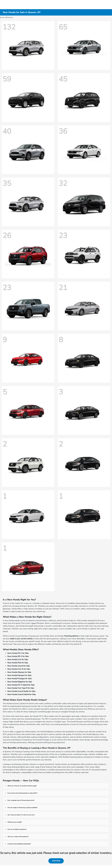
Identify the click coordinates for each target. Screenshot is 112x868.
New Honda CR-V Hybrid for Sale (21, 685)
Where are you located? (15, 822)
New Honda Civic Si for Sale (19, 669)
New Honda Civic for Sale (18, 660)
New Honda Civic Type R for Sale (21, 688)
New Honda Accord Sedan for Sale (21, 691)
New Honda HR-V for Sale (18, 656)
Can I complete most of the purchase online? (21, 800)
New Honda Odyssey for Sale (19, 672)
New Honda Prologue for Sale (19, 679)
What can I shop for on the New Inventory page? (22, 786)
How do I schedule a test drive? (17, 829)
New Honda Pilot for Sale (18, 663)
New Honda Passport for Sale (19, 675)
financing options (71, 636)
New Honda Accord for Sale (19, 666)
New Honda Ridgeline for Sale (20, 682)
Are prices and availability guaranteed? (19, 844)
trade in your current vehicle (21, 639)
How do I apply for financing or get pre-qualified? (22, 808)
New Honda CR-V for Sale (18, 653)
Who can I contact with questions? (18, 837)
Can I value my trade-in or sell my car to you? (21, 815)
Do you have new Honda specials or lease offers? (22, 793)
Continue (56, 861)
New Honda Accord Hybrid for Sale (22, 694)
